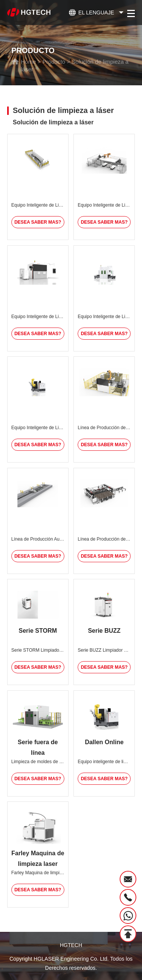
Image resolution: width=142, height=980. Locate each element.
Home (28, 62)
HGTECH (71, 945)
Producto (54, 62)
